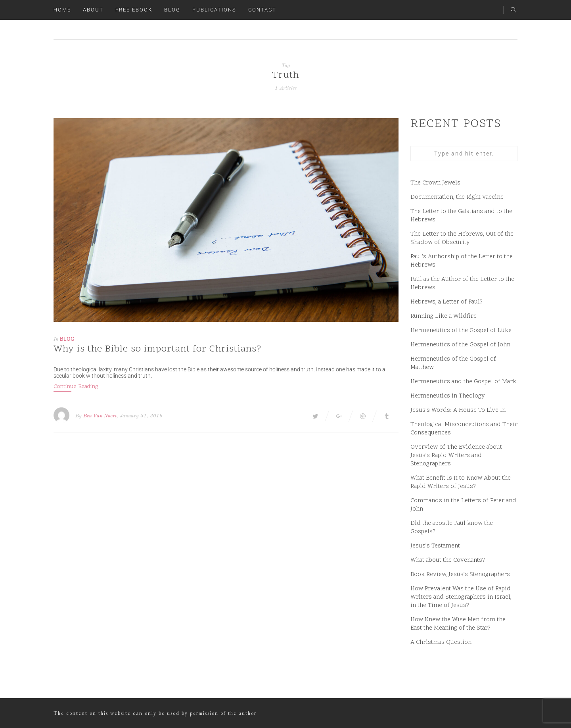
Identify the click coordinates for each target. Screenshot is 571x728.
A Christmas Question (441, 643)
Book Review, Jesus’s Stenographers (460, 575)
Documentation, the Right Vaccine (457, 197)
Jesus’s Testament (435, 546)
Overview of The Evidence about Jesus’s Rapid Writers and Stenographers (456, 456)
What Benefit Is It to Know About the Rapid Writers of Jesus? (461, 482)
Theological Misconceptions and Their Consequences (464, 429)
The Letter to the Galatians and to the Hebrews (461, 216)
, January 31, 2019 (140, 416)
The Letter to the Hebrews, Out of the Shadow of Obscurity (462, 238)
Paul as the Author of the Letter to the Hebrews (462, 284)
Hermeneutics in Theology (448, 396)
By (79, 416)
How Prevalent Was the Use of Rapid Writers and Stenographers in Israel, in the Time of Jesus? (461, 597)
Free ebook (134, 10)
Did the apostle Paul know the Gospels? (452, 528)
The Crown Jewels (435, 183)
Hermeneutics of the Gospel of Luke (461, 331)
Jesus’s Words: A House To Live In (458, 410)
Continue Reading (76, 387)
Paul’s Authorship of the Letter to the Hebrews (462, 261)
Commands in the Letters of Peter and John (463, 505)
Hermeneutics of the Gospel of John (460, 345)
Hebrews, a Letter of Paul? (446, 302)
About (93, 10)
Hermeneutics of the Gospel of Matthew (453, 363)
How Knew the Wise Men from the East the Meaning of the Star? (458, 624)
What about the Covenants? (448, 560)
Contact (262, 10)
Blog (172, 10)
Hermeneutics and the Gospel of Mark (463, 382)
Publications (214, 10)
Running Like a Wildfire (444, 316)
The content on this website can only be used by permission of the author (155, 713)
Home (62, 10)
